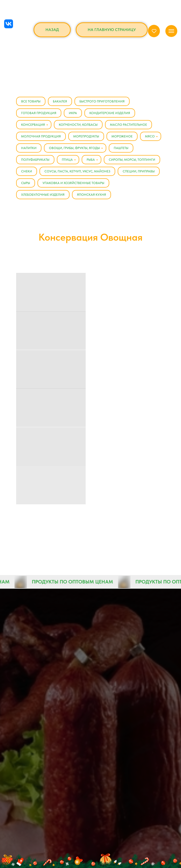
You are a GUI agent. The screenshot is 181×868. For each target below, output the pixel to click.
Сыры (26, 183)
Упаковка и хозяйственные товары (73, 183)
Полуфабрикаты (35, 160)
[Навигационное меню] (171, 31)
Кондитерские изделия (110, 113)
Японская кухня (91, 195)
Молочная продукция (41, 136)
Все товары (31, 101)
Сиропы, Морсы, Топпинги (132, 160)
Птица (67, 160)
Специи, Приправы (139, 171)
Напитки (29, 148)
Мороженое (122, 136)
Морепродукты (86, 136)
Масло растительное (128, 125)
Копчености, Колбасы (78, 125)
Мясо (150, 136)
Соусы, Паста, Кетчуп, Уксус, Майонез (77, 171)
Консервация (33, 125)
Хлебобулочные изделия (43, 195)
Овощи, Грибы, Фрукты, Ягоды (74, 148)
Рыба (91, 160)
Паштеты (121, 148)
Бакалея (60, 101)
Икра (73, 113)
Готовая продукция (39, 113)
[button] (154, 31)
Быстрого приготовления (102, 101)
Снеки (27, 171)
